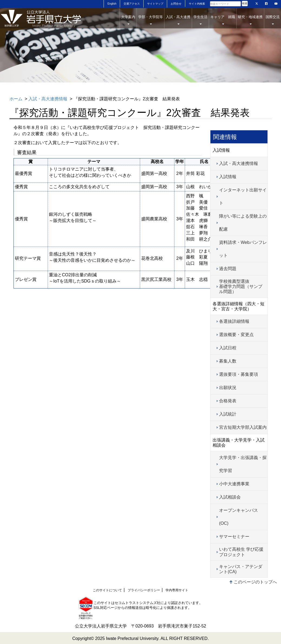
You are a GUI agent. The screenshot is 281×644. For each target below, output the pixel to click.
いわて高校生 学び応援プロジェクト (241, 552)
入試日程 (228, 348)
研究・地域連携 (250, 20)
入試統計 (228, 414)
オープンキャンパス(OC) (239, 517)
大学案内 (128, 20)
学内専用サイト (177, 590)
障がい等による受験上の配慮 (243, 223)
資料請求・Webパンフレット (243, 249)
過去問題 (228, 269)
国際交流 (273, 20)
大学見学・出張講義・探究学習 (243, 464)
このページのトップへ (255, 582)
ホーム (16, 99)
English (112, 4)
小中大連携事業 (234, 484)
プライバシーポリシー (144, 590)
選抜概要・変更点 (236, 335)
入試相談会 (230, 497)
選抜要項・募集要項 (239, 374)
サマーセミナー (234, 537)
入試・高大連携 (178, 20)
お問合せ (176, 4)
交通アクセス (132, 4)
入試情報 (228, 177)
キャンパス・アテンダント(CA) (241, 569)
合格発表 (228, 401)
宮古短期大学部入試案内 (243, 427)
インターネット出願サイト (243, 196)
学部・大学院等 (151, 20)
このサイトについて (107, 590)
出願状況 (228, 388)
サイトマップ (155, 4)
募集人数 (228, 361)
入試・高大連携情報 (48, 99)
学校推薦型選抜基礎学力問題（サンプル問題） (241, 286)
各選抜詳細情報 (234, 321)
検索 (245, 3)
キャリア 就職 (223, 20)
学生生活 (200, 20)
